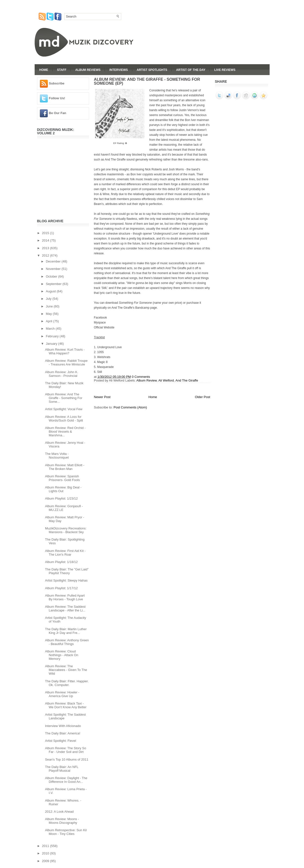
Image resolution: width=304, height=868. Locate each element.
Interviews (118, 70)
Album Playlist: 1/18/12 (61, 562)
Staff (62, 70)
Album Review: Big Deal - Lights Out (63, 489)
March (51, 329)
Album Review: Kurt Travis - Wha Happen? (65, 351)
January (52, 344)
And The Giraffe (187, 380)
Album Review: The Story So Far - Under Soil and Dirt (66, 750)
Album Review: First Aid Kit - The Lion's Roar (65, 553)
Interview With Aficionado (63, 726)
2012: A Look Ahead (59, 812)
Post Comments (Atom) (130, 407)
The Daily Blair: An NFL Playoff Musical (62, 769)
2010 (46, 853)
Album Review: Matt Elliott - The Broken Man (65, 467)
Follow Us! (57, 98)
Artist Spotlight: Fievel (61, 741)
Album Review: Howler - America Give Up (62, 694)
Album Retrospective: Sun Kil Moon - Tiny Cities (66, 832)
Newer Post (102, 397)
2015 (46, 233)
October (52, 276)
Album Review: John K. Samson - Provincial (62, 374)
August (51, 291)
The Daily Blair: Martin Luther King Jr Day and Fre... (66, 631)
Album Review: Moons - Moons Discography (62, 821)
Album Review (146, 380)
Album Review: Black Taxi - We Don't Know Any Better (66, 705)
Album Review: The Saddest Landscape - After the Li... (65, 608)
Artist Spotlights (152, 70)
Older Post (202, 397)
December (54, 261)
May (49, 314)
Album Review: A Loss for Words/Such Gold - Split (64, 419)
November (54, 269)
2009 (46, 861)
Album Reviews (88, 70)
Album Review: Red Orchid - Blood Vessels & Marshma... (65, 432)
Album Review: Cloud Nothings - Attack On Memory (62, 655)
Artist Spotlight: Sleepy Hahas (66, 580)
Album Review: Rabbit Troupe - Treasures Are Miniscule (66, 363)
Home (44, 70)
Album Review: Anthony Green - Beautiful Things (67, 642)
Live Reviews (225, 70)
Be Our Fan (58, 113)
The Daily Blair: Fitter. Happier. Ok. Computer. (67, 683)
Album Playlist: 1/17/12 (61, 588)
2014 (46, 240)
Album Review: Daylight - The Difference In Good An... (66, 780)
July (49, 299)
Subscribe (57, 83)
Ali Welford (166, 380)
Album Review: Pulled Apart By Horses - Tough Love (65, 597)
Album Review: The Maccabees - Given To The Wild (66, 670)
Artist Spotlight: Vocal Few (64, 409)
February (53, 336)
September (54, 284)
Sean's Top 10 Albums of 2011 (67, 759)
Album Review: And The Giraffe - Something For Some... (64, 398)
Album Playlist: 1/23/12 (61, 498)
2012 (46, 255)
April (49, 321)
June (50, 306)
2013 (46, 248)
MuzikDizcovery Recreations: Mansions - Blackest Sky (66, 530)
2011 (46, 846)
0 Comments (141, 377)
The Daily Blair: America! (63, 733)
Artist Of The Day (191, 70)
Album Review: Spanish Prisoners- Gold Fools (62, 478)
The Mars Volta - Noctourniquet (57, 456)
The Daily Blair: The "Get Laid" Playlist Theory (67, 571)
